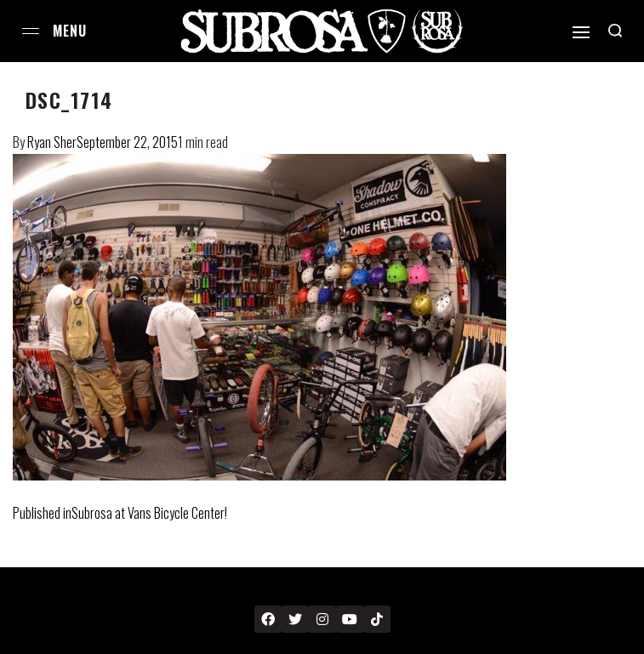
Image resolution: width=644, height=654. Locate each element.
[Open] (581, 32)
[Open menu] (31, 31)
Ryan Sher (52, 142)
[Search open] (615, 31)
